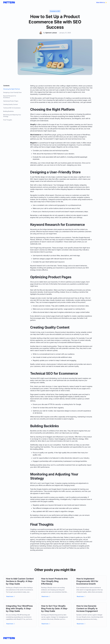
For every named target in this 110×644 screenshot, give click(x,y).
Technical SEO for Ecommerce (12, 108)
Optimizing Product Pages (11, 101)
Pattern (66, 537)
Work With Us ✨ (102, 2)
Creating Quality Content (11, 104)
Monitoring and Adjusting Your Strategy (12, 116)
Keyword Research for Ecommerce (10, 97)
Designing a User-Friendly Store (12, 92)
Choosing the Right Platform (12, 89)
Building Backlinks (9, 111)
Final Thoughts (8, 120)
